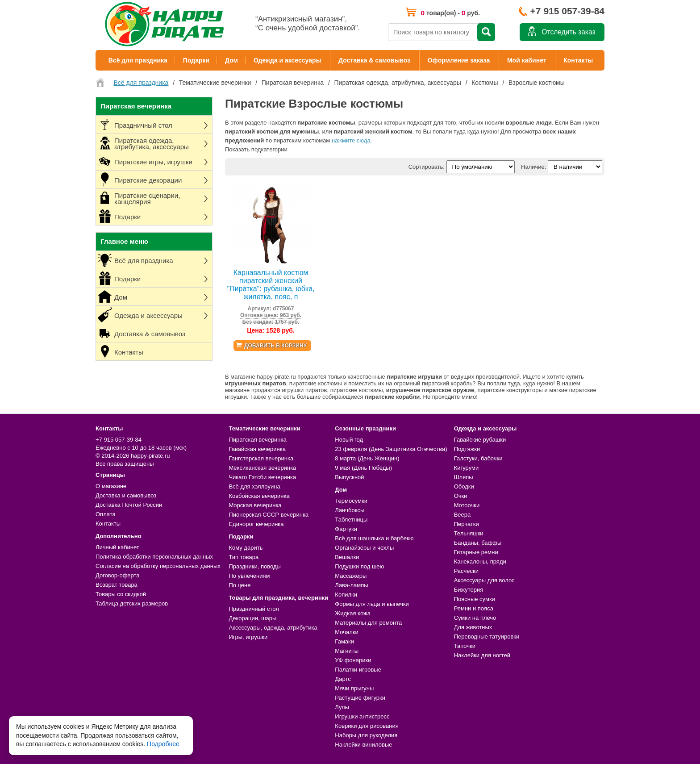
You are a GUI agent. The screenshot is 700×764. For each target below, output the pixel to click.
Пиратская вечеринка (257, 440)
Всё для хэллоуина (254, 486)
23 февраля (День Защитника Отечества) (391, 449)
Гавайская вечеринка (257, 449)
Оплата (106, 514)
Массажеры (351, 576)
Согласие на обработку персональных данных (158, 566)
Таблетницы (351, 520)
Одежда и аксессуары (287, 60)
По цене (240, 585)
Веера (462, 515)
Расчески (466, 571)
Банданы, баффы (478, 543)
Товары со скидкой (121, 594)
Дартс (343, 679)
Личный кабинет (117, 547)
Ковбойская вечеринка (259, 496)
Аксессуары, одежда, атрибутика (273, 628)
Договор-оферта (118, 575)
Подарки (196, 60)
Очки (461, 496)
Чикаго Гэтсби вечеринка (262, 477)
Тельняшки (469, 533)
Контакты (578, 60)
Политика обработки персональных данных (154, 557)
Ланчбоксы (350, 510)
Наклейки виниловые (363, 745)
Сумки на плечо (475, 618)
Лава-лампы (351, 585)
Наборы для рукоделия (366, 735)
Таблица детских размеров (132, 603)
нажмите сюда (351, 140)
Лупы (342, 707)
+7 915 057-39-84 (567, 11)
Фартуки (346, 529)
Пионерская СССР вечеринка (269, 515)
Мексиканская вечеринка (262, 468)
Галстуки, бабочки (478, 458)
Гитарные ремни (476, 552)
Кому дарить (246, 548)
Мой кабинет (527, 60)
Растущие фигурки (360, 698)
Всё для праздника (138, 60)
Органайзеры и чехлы (364, 548)
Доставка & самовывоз (374, 60)
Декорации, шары (252, 618)
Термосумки (351, 501)
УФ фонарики (353, 660)
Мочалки (346, 632)
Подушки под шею (359, 566)
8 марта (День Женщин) (367, 458)
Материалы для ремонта (368, 623)
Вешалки (347, 557)
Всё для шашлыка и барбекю (374, 538)
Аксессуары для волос (484, 580)
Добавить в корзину (275, 346)
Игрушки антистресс (362, 716)
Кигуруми (467, 468)
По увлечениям (249, 576)
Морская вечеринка (255, 505)
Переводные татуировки (487, 637)
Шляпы (464, 477)
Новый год (349, 440)
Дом (231, 60)
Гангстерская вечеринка (261, 458)
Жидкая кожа (353, 613)
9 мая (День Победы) (363, 468)
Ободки (464, 486)
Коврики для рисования (367, 726)
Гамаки (344, 641)
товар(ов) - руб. (450, 13)
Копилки (346, 595)
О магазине (111, 486)
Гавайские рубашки (480, 440)
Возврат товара (117, 585)
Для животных (473, 627)
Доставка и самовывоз (126, 495)
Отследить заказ (568, 32)
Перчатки (467, 524)
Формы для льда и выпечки (372, 604)
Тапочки (465, 646)
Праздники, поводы (254, 566)
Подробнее (163, 744)
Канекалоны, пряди (480, 562)
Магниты (347, 651)
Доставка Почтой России (129, 505)
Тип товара (244, 557)
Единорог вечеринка (256, 524)
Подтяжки (467, 449)
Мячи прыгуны (354, 688)
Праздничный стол (254, 609)
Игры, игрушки (248, 637)
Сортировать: (427, 167)
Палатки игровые (358, 670)
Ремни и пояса (474, 608)
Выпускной (349, 477)
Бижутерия (469, 590)
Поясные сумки (475, 599)
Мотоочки (467, 505)
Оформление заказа (459, 60)
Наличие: (533, 167)
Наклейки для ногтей (482, 655)
